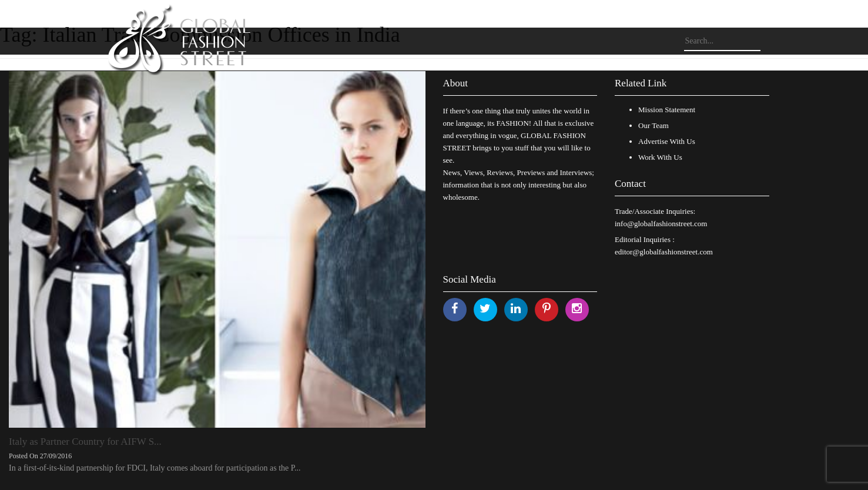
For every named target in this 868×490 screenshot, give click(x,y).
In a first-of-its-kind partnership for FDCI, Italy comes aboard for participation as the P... (155, 468)
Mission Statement (667, 110)
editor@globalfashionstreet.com (664, 252)
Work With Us (660, 157)
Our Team (653, 125)
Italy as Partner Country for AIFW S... (85, 442)
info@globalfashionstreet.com (661, 224)
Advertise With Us (667, 141)
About (456, 83)
